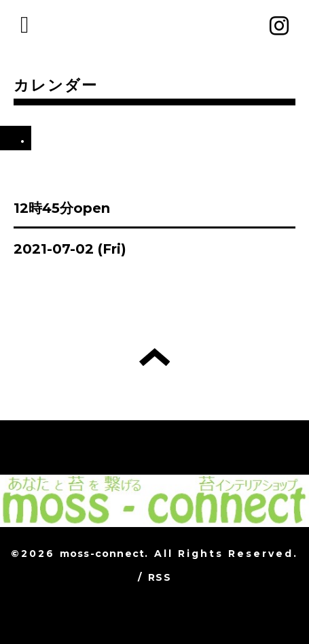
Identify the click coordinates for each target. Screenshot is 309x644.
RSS (160, 577)
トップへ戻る (154, 357)
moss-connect (102, 554)
